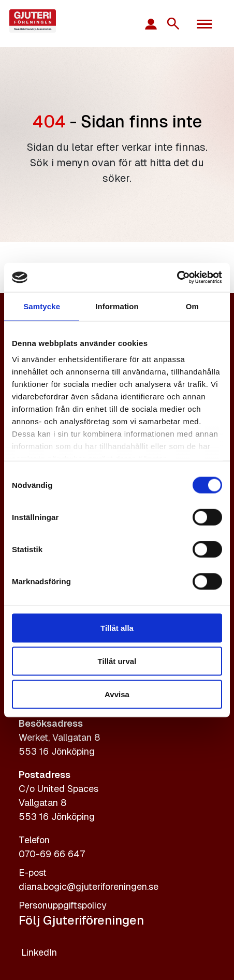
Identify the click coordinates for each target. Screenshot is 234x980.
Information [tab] (117, 306)
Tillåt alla (117, 628)
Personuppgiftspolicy (63, 905)
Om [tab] (192, 306)
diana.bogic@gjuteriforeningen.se (89, 887)
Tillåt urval (117, 661)
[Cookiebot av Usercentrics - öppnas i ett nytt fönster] (177, 278)
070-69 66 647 (52, 854)
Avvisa (117, 694)
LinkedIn (39, 952)
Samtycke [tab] (42, 306)
